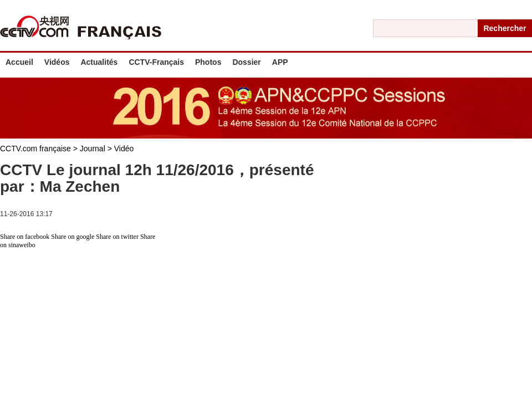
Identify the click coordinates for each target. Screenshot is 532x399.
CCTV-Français (156, 62)
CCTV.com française (37, 149)
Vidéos (57, 62)
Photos (208, 62)
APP (280, 62)
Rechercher (505, 28)
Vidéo (124, 149)
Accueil (19, 62)
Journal (94, 149)
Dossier (246, 62)
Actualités (99, 62)
